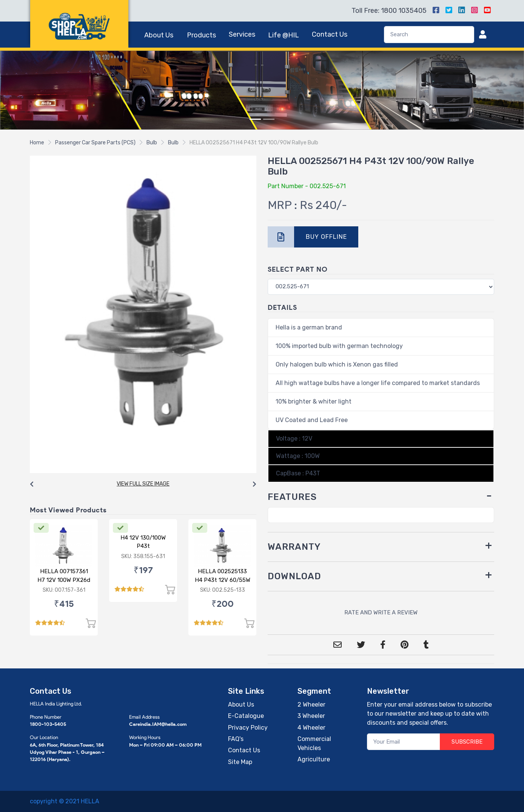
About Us (159, 35)
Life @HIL (284, 35)
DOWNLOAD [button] (294, 576)
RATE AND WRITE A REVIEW (381, 612)
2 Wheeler (311, 705)
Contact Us (330, 34)
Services (242, 34)
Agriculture (314, 759)
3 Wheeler (311, 716)
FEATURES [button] (292, 497)
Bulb (152, 143)
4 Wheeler (311, 728)
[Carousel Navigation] (143, 484)
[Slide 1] (255, 119)
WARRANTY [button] (294, 547)
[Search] (429, 35)
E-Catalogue (246, 716)
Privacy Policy (248, 728)
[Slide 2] (269, 119)
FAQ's (236, 739)
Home (37, 143)
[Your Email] (404, 742)
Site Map (240, 762)
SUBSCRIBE (467, 742)
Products (201, 35)
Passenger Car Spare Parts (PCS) (95, 143)
